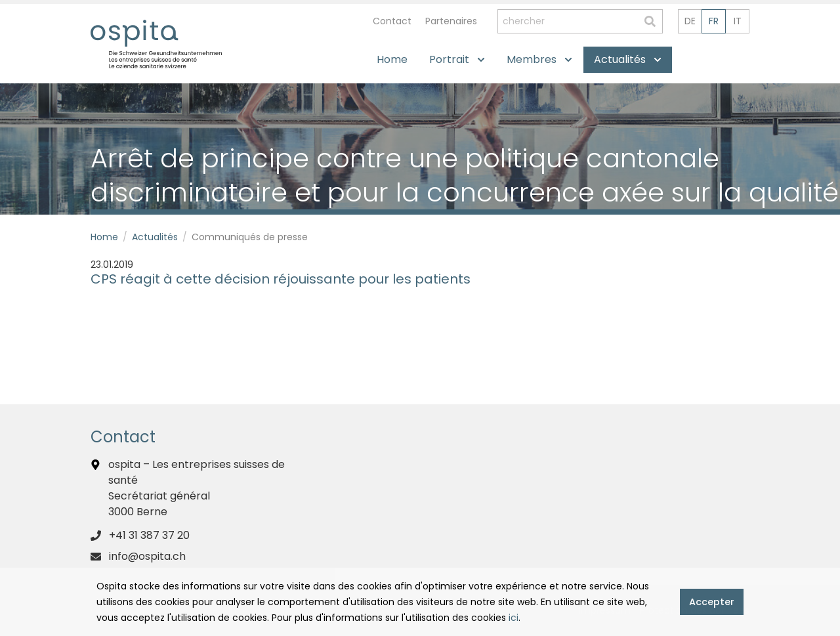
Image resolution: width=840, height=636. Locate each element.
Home (104, 237)
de (690, 21)
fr (714, 21)
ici (514, 618)
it (738, 21)
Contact (392, 21)
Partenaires (451, 21)
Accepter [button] (712, 602)
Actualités (155, 237)
